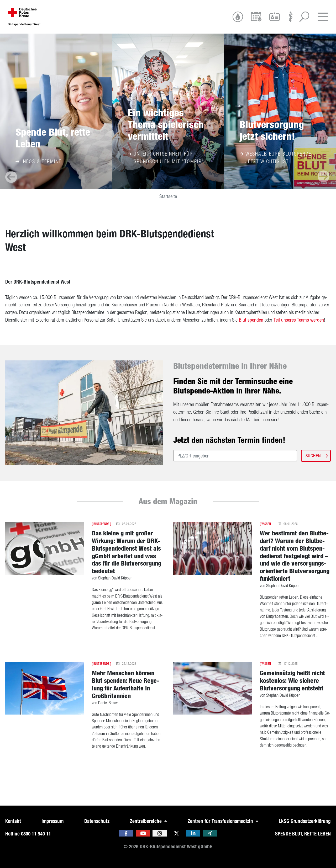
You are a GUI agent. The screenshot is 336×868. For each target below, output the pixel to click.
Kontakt (13, 821)
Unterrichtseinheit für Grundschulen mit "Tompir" (166, 158)
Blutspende (101, 524)
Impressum (52, 821)
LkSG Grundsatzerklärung (305, 821)
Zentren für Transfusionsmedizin (221, 821)
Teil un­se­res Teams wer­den (299, 320)
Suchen (316, 456)
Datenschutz (97, 821)
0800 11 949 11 (36, 834)
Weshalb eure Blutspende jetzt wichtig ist (275, 158)
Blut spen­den (251, 320)
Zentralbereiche (146, 821)
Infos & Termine (39, 161)
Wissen (266, 524)
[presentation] (11, 177)
